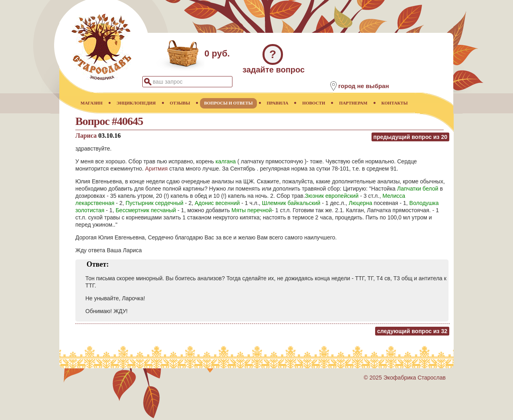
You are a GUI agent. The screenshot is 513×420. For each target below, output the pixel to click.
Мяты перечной (252, 210)
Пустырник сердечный (154, 203)
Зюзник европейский (332, 196)
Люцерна (361, 203)
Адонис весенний (217, 203)
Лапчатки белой (418, 189)
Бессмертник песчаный (146, 210)
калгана (226, 161)
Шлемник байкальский (291, 203)
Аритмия (156, 169)
